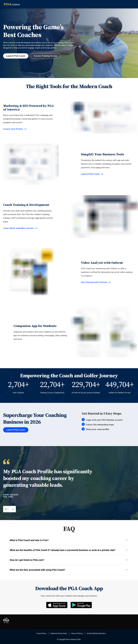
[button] (69, 540)
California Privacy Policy (59, 633)
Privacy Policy (41, 633)
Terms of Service (77, 633)
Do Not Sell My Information (96, 633)
